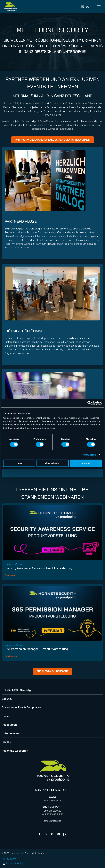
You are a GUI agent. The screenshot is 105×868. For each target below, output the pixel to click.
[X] (46, 834)
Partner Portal (13, 863)
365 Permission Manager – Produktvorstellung (36, 649)
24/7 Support (9, 859)
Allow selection (52, 463)
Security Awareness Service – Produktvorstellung (38, 568)
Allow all (86, 463)
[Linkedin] (52, 834)
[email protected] (53, 811)
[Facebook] (40, 834)
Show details (90, 455)
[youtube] (59, 834)
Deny (19, 463)
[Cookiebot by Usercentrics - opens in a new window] (89, 403)
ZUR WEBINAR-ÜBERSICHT (52, 671)
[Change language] (86, 7)
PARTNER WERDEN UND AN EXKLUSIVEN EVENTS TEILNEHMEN (52, 140)
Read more (10, 575)
